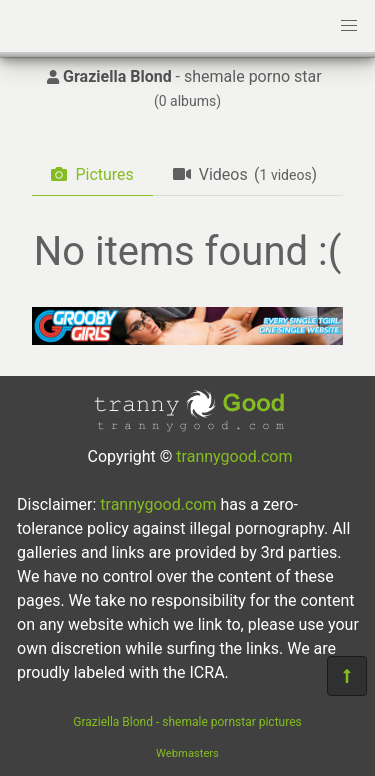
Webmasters (187, 753)
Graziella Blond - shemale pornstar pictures (187, 722)
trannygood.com (234, 456)
